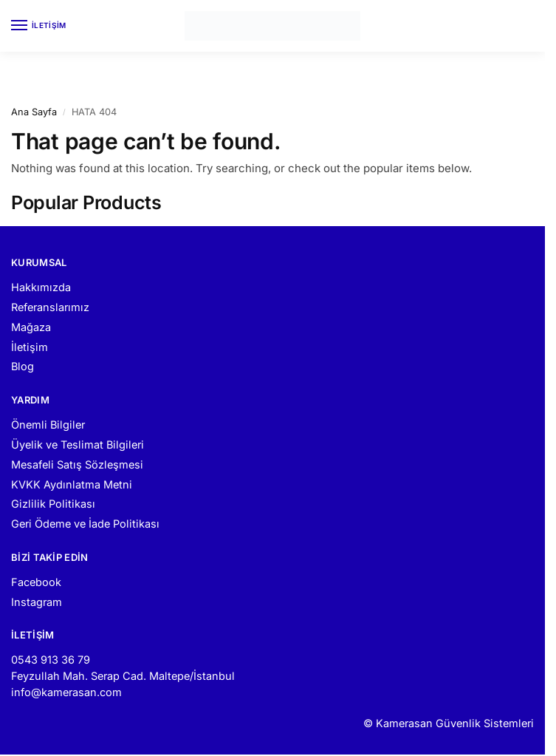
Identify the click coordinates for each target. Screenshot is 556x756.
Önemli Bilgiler (48, 425)
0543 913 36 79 (51, 660)
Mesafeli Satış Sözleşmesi (77, 464)
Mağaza (31, 327)
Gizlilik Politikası (53, 504)
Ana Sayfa (34, 112)
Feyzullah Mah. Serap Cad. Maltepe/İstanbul (123, 676)
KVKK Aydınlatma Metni (72, 484)
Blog (23, 366)
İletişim (30, 347)
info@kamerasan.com (66, 692)
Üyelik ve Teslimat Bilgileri (78, 445)
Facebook (36, 582)
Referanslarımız (50, 307)
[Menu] (33, 26)
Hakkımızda (41, 287)
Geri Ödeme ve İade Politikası (85, 524)
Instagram (37, 602)
